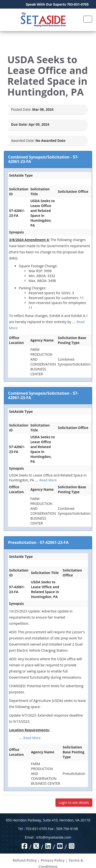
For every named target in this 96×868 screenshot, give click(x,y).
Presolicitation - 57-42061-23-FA (38, 542)
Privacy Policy (53, 860)
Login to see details (74, 802)
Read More (48, 480)
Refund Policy (25, 860)
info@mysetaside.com (54, 837)
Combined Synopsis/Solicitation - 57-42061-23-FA (43, 159)
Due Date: (19, 124)
